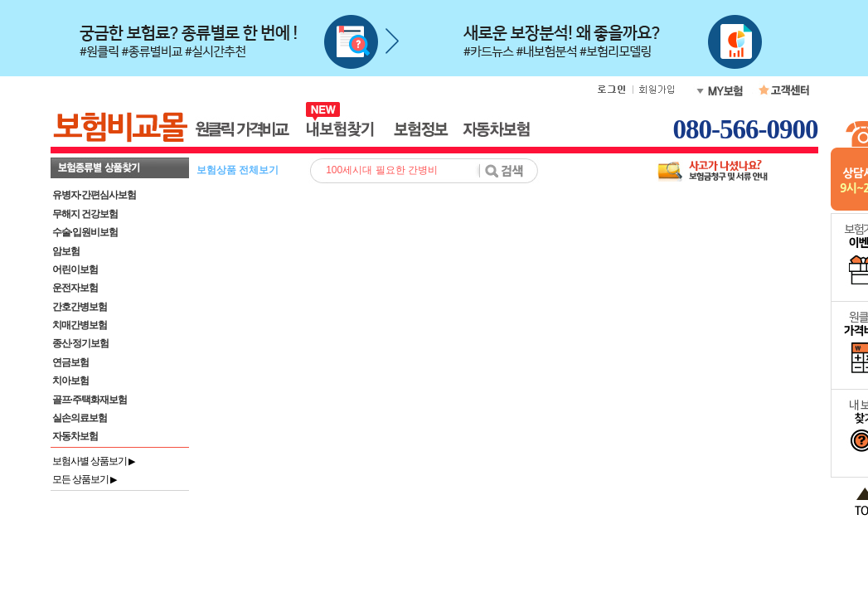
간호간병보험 (80, 307)
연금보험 (70, 362)
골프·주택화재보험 (90, 400)
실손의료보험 (80, 418)
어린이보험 (75, 269)
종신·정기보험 (80, 343)
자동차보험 (75, 436)
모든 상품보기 (85, 479)
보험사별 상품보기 (94, 461)
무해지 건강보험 (85, 214)
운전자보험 (75, 288)
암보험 (66, 251)
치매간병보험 (80, 325)
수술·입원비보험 (85, 232)
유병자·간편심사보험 (94, 195)
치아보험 (70, 381)
